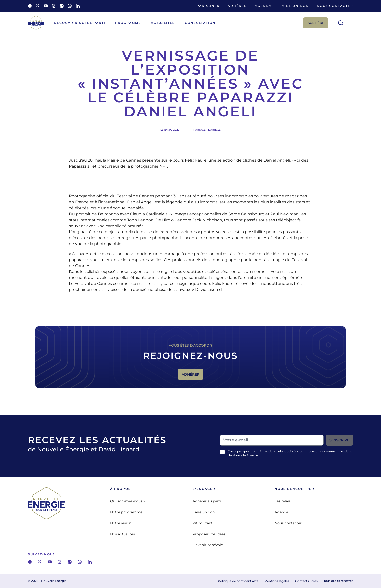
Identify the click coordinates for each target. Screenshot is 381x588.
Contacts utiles (306, 581)
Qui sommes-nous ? (128, 501)
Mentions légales (277, 581)
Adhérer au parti (207, 501)
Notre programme (126, 512)
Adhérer (237, 6)
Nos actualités (123, 534)
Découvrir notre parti (80, 23)
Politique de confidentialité (238, 581)
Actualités (163, 23)
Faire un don (294, 6)
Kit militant (203, 523)
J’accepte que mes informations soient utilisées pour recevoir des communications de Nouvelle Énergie (290, 453)
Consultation (200, 23)
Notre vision (121, 523)
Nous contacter (335, 6)
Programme (128, 23)
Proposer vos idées (209, 534)
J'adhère (316, 23)
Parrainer (208, 6)
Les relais (283, 501)
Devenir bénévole (208, 545)
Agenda (263, 6)
